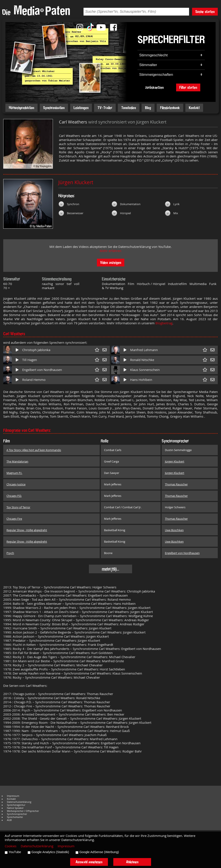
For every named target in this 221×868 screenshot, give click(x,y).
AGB (9, 820)
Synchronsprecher (17, 814)
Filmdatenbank (170, 108)
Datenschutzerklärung (19, 802)
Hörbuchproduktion (21, 108)
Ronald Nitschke (142, 360)
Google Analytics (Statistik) (50, 852)
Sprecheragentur (16, 805)
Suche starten (205, 12)
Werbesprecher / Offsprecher (23, 811)
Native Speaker (15, 808)
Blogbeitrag (164, 323)
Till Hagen (30, 360)
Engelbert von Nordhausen (42, 370)
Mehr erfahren (110, 251)
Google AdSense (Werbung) (99, 852)
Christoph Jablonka (36, 350)
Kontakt (194, 108)
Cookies (11, 846)
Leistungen (81, 108)
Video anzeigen (111, 262)
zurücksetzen (154, 87)
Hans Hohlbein (141, 380)
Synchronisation (54, 108)
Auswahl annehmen (89, 862)
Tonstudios (129, 108)
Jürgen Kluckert (76, 182)
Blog (148, 108)
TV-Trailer (105, 108)
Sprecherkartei (15, 817)
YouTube (15, 852)
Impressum (13, 796)
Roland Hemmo (34, 380)
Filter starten (188, 87)
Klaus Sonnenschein (145, 370)
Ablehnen (132, 862)
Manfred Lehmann (144, 350)
